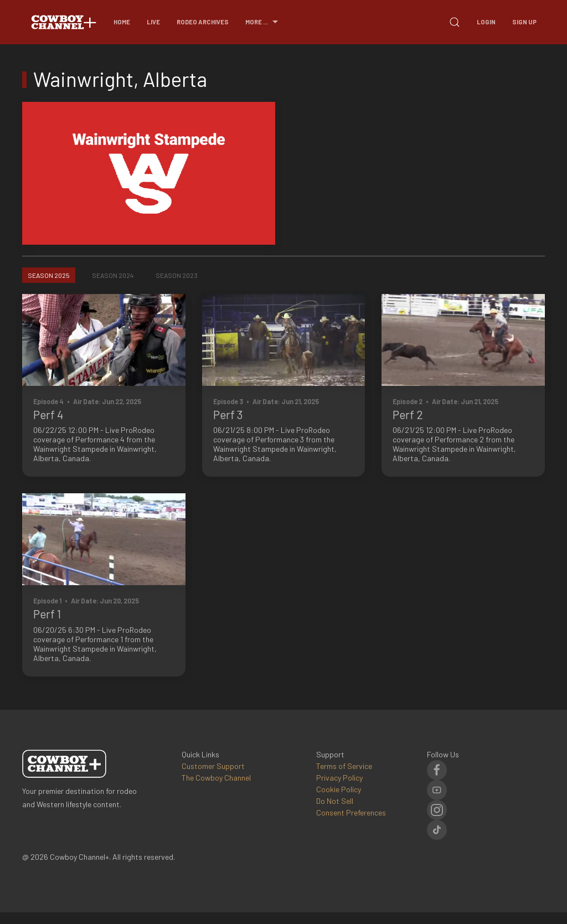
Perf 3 (228, 414)
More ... (263, 22)
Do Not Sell (335, 801)
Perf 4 (48, 414)
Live (153, 22)
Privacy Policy (339, 778)
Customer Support (213, 766)
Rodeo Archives (203, 22)
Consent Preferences (351, 812)
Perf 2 (408, 414)
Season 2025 (49, 275)
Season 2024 (113, 275)
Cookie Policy (339, 789)
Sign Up (524, 22)
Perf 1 (47, 614)
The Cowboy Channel (216, 778)
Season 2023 (177, 275)
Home (122, 22)
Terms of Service (344, 766)
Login (486, 22)
